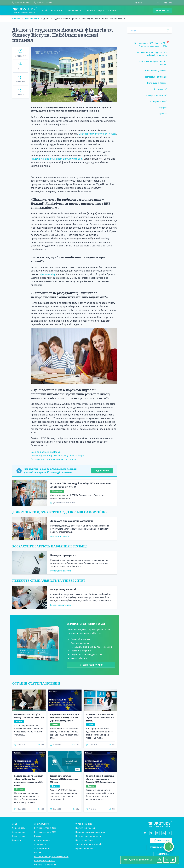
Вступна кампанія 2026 (45, 828)
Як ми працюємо (42, 848)
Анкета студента (42, 824)
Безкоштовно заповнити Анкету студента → (55, 459)
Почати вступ (162, 10)
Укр (165, 3)
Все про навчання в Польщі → (47, 452)
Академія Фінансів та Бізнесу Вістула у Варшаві (57, 159)
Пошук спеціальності (63, 589)
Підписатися (102, 471)
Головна (16, 19)
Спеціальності (19, 832)
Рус (170, 3)
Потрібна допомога (60, 537)
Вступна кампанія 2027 (45, 832)
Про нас (38, 852)
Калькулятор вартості (63, 555)
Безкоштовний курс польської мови (51, 857)
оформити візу (47, 274)
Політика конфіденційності (88, 836)
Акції (15, 824)
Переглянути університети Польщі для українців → (59, 456)
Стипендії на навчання (45, 865)
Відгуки (38, 836)
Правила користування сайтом (90, 832)
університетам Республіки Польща (97, 134)
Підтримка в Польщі (85, 828)
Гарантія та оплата (84, 848)
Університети (19, 828)
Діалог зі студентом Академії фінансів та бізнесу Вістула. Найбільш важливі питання (84, 19)
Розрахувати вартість (61, 571)
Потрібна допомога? (159, 847)
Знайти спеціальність (61, 605)
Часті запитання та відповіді (89, 844)
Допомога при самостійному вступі (72, 521)
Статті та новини (32, 19)
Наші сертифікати (84, 840)
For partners (163, 854)
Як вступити (40, 844)
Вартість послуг (20, 836)
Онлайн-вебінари (84, 824)
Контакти (17, 840)
